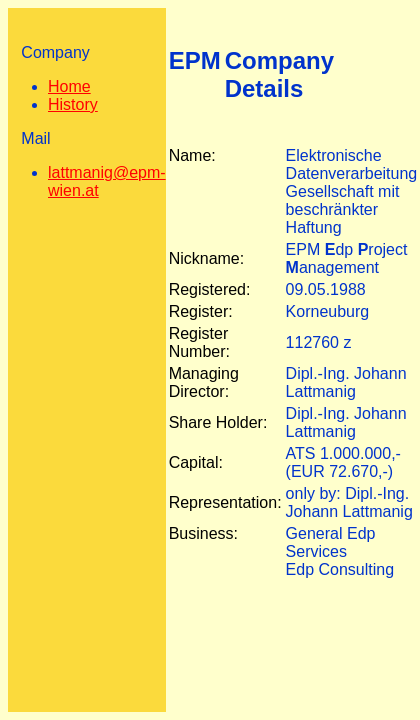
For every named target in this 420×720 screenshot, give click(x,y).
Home (69, 86)
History (73, 104)
